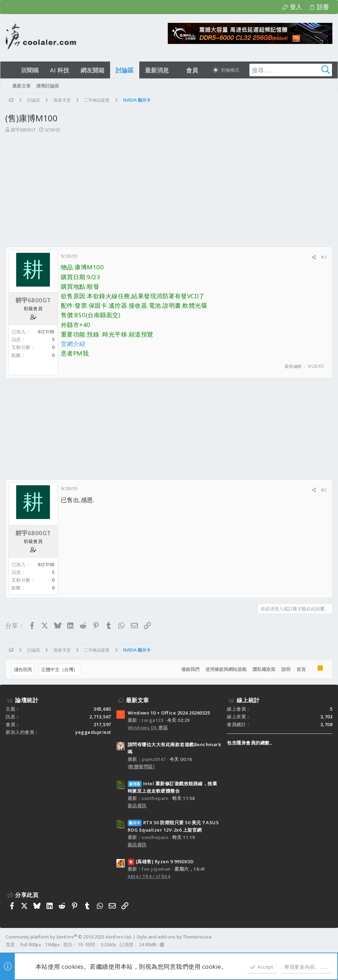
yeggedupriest (93, 732)
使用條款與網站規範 (226, 669)
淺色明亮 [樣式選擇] (23, 670)
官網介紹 (74, 344)
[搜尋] (288, 70)
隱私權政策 (264, 669)
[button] (175, 70)
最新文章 (138, 700)
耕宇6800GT (24, 130)
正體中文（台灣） (60, 670)
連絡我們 (190, 669)
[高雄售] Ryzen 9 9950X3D (161, 861)
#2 (324, 490)
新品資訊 (137, 806)
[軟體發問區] (141, 767)
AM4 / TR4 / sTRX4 (149, 876)
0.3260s (109, 944)
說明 (286, 669)
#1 (324, 257)
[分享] (314, 257)
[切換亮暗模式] (226, 70)
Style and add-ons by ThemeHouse (174, 937)
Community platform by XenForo (69, 937)
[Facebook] (329, 941)
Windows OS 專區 (148, 728)
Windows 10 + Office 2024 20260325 (169, 713)
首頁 (301, 669)
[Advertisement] (168, 186)
